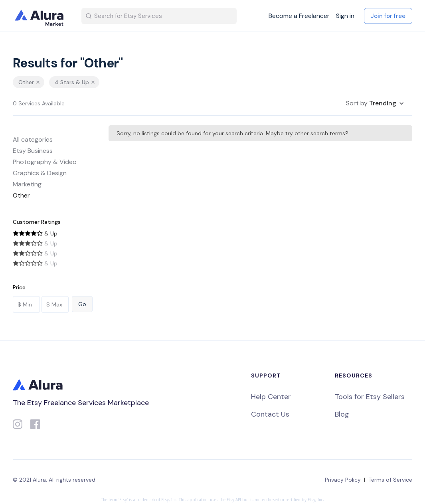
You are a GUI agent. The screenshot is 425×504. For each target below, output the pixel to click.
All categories (33, 139)
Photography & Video (45, 162)
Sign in (345, 16)
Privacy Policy (343, 480)
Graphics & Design (40, 173)
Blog (342, 414)
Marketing (27, 184)
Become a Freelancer (299, 16)
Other (21, 195)
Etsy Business (33, 151)
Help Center (271, 397)
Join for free (388, 16)
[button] (375, 103)
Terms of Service (390, 480)
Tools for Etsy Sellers (370, 397)
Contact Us (270, 414)
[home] (41, 16)
